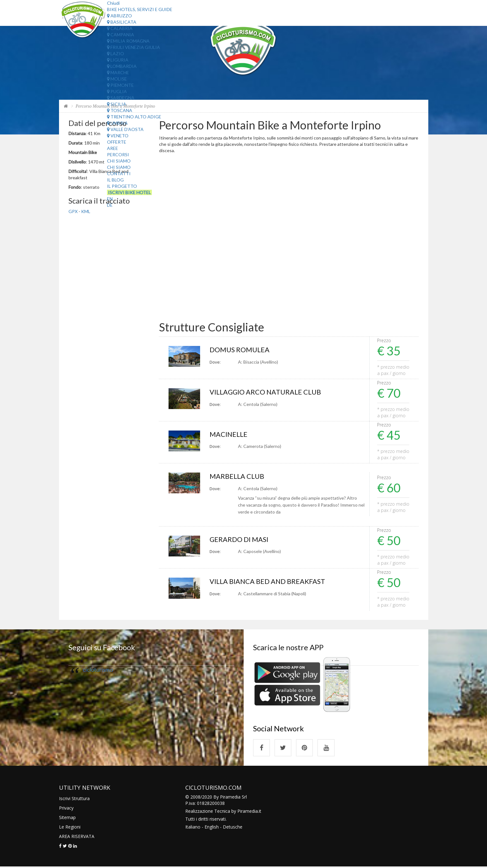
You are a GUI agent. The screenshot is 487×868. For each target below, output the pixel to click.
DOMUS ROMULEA (240, 350)
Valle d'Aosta (125, 129)
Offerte (117, 142)
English (212, 828)
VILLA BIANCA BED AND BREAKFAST (269, 582)
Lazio (116, 54)
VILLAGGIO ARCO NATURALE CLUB (266, 392)
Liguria (118, 60)
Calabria (120, 28)
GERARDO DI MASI (240, 540)
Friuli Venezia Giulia (134, 47)
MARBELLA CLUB (237, 477)
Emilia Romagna (128, 41)
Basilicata (122, 22)
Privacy (66, 809)
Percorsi (118, 155)
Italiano (193, 828)
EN (110, 199)
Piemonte (120, 85)
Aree (113, 148)
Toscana (120, 110)
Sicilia (117, 104)
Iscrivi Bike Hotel (129, 192)
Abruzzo (119, 16)
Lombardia (122, 66)
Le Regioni (70, 828)
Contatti (119, 173)
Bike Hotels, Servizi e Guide (140, 9)
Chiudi (113, 3)
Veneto (118, 136)
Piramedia (248, 812)
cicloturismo (98, 670)
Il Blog (115, 180)
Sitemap (67, 819)
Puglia (117, 91)
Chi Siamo (119, 161)
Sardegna (121, 98)
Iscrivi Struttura (74, 800)
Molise (117, 79)
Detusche (233, 828)
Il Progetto (122, 186)
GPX (73, 211)
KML (86, 211)
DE (110, 205)
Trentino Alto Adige (134, 117)
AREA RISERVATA (77, 838)
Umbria (117, 123)
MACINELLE (229, 434)
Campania (121, 35)
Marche (118, 72)
